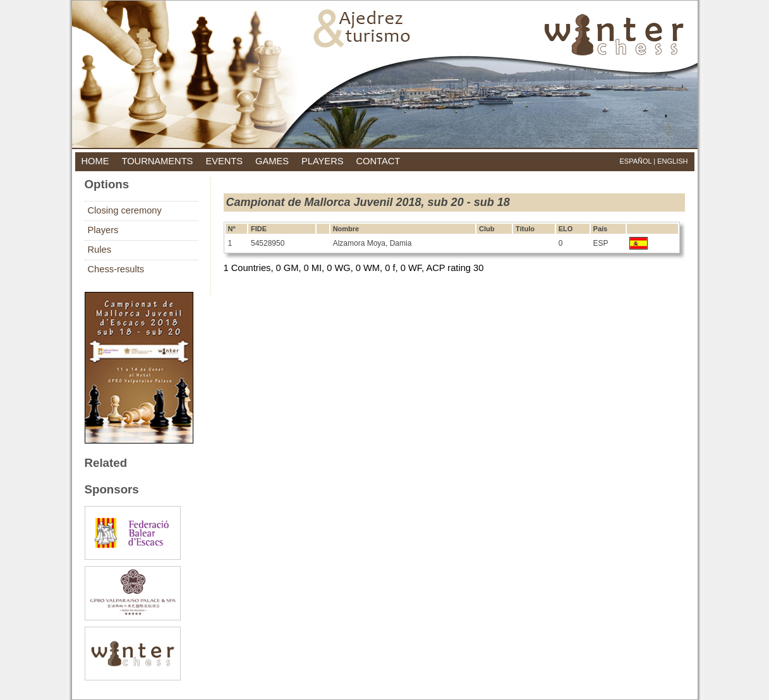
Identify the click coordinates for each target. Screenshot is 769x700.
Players (103, 230)
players (323, 161)
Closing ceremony (125, 210)
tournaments (157, 161)
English (672, 161)
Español (635, 161)
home (95, 161)
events (224, 161)
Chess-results (116, 269)
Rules (100, 250)
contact (378, 161)
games (272, 161)
